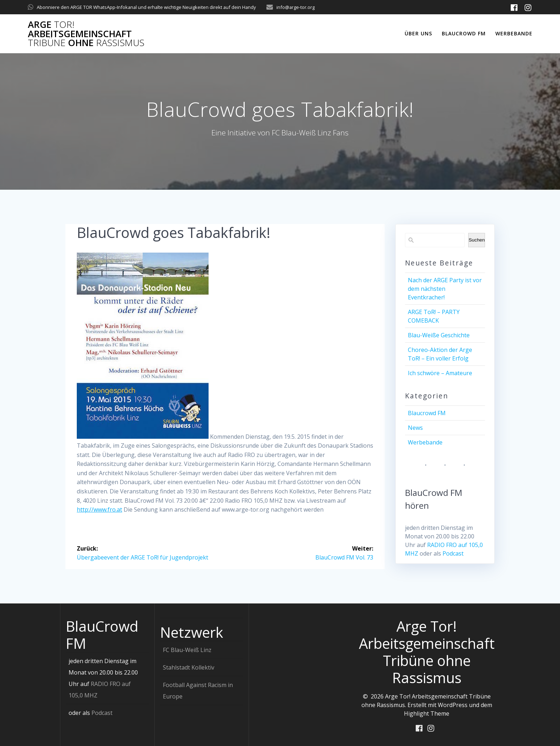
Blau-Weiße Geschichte (439, 335)
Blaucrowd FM (464, 33)
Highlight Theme (427, 713)
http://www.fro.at (99, 509)
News (415, 428)
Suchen (477, 240)
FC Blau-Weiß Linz (187, 650)
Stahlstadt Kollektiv (189, 667)
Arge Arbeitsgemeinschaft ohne (86, 34)
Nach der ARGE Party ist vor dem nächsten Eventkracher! (445, 289)
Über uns (418, 33)
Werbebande (514, 33)
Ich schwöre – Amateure (440, 373)
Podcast (453, 553)
